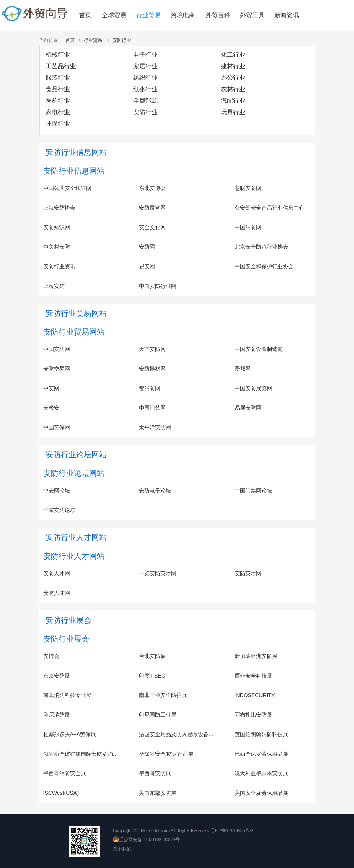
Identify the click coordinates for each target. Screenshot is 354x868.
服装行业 (58, 78)
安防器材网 (152, 369)
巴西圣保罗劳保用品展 (261, 754)
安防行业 (122, 40)
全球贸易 (114, 15)
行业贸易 (148, 15)
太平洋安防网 (155, 427)
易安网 (147, 266)
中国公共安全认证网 (67, 188)
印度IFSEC (152, 676)
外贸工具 (252, 15)
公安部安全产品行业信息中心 (269, 208)
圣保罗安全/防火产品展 (166, 754)
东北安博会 (152, 188)
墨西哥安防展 (155, 773)
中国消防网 (248, 227)
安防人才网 (57, 573)
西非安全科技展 (253, 676)
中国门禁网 (152, 408)
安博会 (51, 656)
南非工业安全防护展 (163, 695)
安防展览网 (152, 208)
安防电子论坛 (155, 491)
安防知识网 (57, 227)
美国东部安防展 (158, 793)
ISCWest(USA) (61, 793)
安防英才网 (248, 573)
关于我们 (122, 849)
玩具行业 (233, 112)
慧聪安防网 (248, 188)
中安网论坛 (57, 491)
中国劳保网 (57, 427)
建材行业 (233, 66)
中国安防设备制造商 (259, 349)
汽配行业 (233, 101)
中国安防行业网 (158, 286)
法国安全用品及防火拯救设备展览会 (182, 734)
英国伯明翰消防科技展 (261, 734)
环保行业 (58, 124)
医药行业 (58, 101)
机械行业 (58, 55)
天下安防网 (152, 349)
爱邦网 (243, 369)
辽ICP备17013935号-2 (232, 830)
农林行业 (233, 89)
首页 (85, 15)
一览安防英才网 (158, 573)
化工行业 (233, 55)
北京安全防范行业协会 (261, 247)
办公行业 (233, 78)
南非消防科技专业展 (67, 695)
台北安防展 (152, 656)
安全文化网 (152, 227)
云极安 (51, 408)
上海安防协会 (59, 208)
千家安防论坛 (59, 510)
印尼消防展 (57, 715)
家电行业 (58, 112)
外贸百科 (218, 15)
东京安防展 (57, 676)
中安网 (51, 388)
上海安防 (54, 286)
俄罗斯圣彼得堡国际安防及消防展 (83, 754)
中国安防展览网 (253, 388)
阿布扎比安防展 (253, 715)
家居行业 (145, 66)
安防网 (147, 247)
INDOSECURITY (255, 695)
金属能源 (145, 101)
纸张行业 (145, 89)
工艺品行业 (61, 66)
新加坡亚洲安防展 (256, 656)
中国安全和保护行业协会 (264, 266)
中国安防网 (57, 349)
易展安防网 (248, 408)
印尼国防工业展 (158, 715)
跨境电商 (183, 15)
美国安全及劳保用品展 (261, 793)
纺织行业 (145, 78)
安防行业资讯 (59, 266)
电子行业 (145, 55)
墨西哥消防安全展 (65, 773)
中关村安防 (57, 247)
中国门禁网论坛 (253, 491)
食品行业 (58, 89)
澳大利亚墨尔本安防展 (261, 773)
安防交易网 (57, 369)
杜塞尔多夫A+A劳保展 (70, 734)
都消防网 (150, 388)
